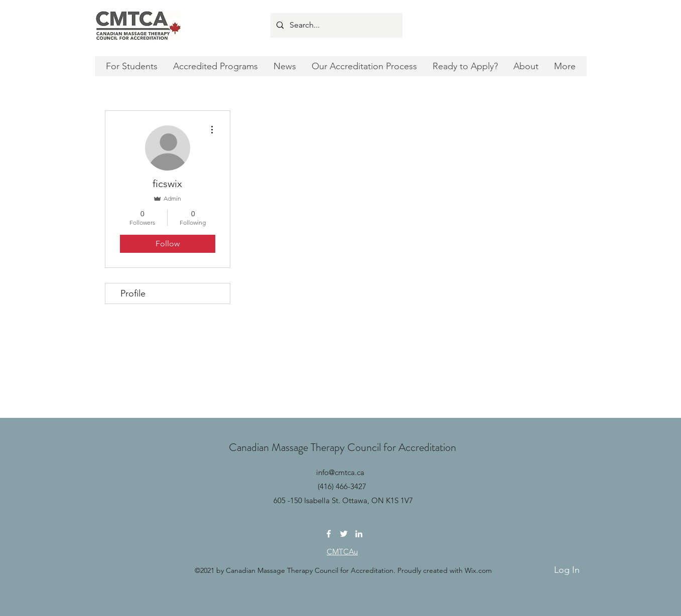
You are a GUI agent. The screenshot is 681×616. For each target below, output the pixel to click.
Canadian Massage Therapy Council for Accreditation (343, 447)
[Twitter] (344, 534)
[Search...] (335, 25)
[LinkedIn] (359, 534)
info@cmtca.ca (340, 472)
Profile (133, 293)
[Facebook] (329, 534)
